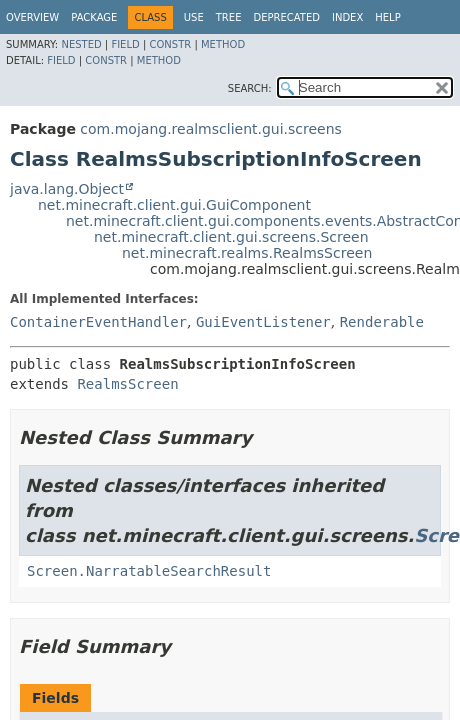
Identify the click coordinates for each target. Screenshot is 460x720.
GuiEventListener (263, 322)
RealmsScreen (127, 384)
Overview (32, 17)
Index (347, 17)
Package (94, 17)
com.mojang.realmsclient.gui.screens (211, 129)
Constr (170, 44)
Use (194, 17)
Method (223, 44)
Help (387, 17)
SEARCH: (250, 88)
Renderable (382, 322)
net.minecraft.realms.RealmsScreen (247, 253)
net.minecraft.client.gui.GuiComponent (174, 205)
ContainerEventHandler (98, 322)
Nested (81, 44)
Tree (229, 17)
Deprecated (286, 17)
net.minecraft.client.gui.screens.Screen (231, 237)
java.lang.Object (67, 189)
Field (125, 44)
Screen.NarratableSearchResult (149, 571)
